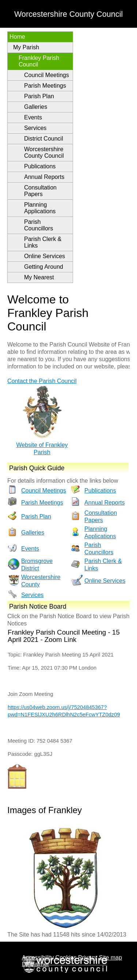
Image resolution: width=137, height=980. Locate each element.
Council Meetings (47, 75)
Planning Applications (40, 208)
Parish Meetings (45, 86)
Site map (111, 958)
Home (17, 37)
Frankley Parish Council (39, 61)
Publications (40, 166)
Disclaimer (36, 964)
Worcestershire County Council (44, 152)
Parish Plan (39, 96)
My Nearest (39, 277)
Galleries (36, 107)
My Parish (26, 47)
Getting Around (44, 267)
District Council (44, 139)
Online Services (45, 256)
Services (35, 128)
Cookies (66, 958)
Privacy (88, 958)
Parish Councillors (39, 225)
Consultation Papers (40, 191)
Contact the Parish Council (42, 381)
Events (33, 117)
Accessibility (38, 958)
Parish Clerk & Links (43, 242)
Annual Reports (44, 177)
